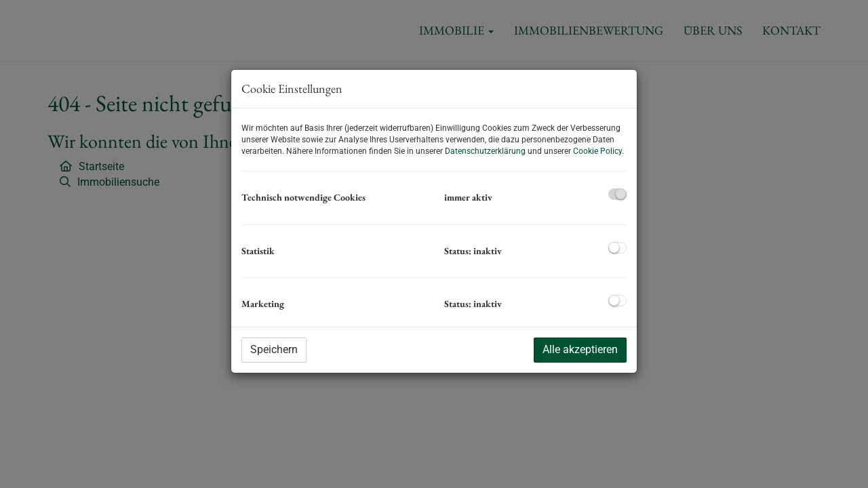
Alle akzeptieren (580, 349)
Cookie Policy (597, 151)
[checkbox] (617, 194)
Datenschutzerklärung (485, 151)
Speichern (274, 349)
